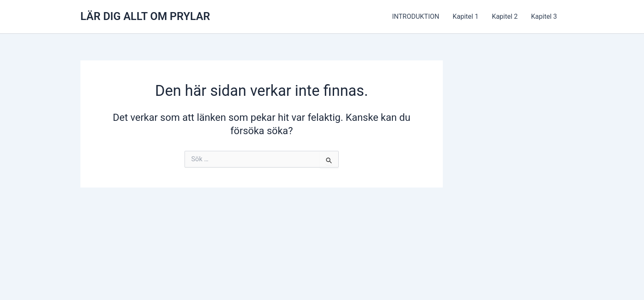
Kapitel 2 (505, 16)
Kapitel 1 (465, 16)
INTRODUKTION (416, 16)
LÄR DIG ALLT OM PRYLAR (145, 16)
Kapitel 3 (544, 16)
